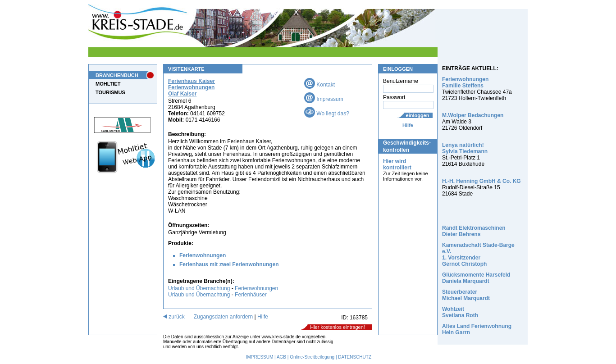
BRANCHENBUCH (117, 75)
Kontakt (319, 85)
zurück (174, 317)
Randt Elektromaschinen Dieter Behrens (474, 231)
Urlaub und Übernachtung (199, 288)
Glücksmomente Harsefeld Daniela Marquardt (476, 278)
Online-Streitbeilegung (312, 357)
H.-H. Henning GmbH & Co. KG (481, 181)
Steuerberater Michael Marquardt (466, 295)
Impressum (324, 99)
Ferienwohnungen (203, 255)
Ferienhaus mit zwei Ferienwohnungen (229, 264)
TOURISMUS (110, 92)
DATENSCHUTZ (355, 357)
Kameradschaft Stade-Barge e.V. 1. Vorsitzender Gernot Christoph (478, 255)
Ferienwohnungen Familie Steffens (465, 82)
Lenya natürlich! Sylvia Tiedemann (465, 148)
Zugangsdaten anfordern (223, 317)
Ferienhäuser (251, 295)
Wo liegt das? (327, 114)
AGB (281, 357)
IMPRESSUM (260, 357)
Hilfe (408, 125)
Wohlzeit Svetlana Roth (460, 312)
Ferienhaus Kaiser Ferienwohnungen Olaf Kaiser (192, 87)
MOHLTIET (108, 84)
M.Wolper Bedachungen (473, 115)
